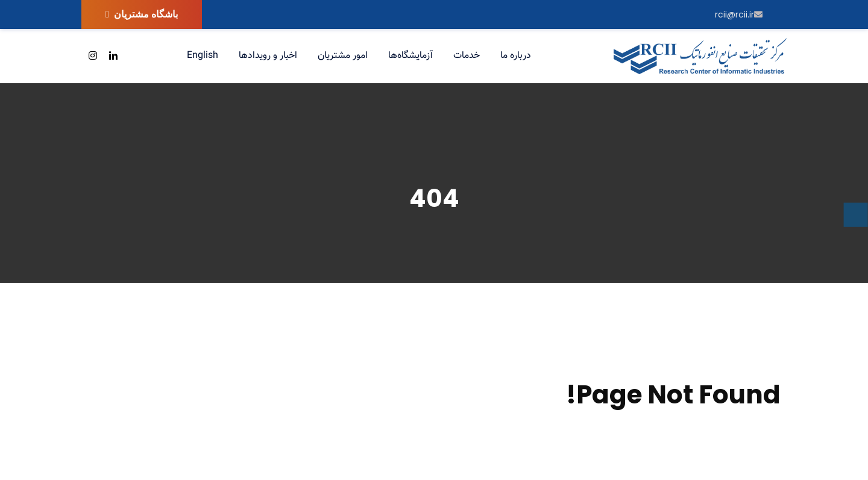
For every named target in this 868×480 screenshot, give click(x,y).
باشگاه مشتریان (142, 14)
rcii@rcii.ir (739, 14)
